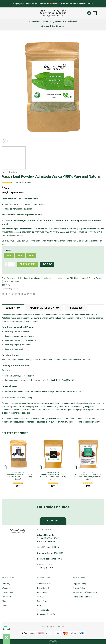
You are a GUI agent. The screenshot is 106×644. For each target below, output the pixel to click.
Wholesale (7, 588)
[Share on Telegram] (34, 294)
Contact (5, 606)
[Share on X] (10, 294)
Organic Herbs (14, 172)
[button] (11, 13)
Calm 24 (41, 597)
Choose (8, 250)
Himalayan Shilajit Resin (48, 614)
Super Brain (42, 601)
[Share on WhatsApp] (3, 294)
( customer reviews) (22, 182)
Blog (4, 601)
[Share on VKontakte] (25, 294)
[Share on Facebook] (7, 294)
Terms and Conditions (82, 597)
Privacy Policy (79, 588)
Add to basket (28, 264)
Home (4, 172)
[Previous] (3, 494)
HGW (39, 606)
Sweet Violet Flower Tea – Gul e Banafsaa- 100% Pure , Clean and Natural (88, 477)
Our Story (6, 584)
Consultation (7, 592)
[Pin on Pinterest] (22, 294)
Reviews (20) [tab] (76, 308)
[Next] (11, 140)
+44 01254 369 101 (46, 568)
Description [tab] (13, 308)
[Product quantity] (10, 264)
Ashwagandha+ (44, 610)
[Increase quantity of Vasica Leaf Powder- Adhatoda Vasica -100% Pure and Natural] (14, 264)
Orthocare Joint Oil (45, 584)
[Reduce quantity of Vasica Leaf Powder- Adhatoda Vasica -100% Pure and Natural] (6, 264)
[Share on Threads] (16, 294)
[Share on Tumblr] (31, 294)
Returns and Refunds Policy (85, 592)
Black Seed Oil (44, 588)
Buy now (47, 264)
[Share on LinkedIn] (28, 294)
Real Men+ (42, 592)
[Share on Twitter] (13, 294)
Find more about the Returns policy (17, 398)
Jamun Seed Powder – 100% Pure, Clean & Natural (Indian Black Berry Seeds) (18, 477)
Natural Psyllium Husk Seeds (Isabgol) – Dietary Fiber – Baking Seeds (53, 477)
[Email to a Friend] (19, 294)
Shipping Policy (79, 584)
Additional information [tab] (45, 308)
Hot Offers (7, 597)
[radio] (9, 255)
